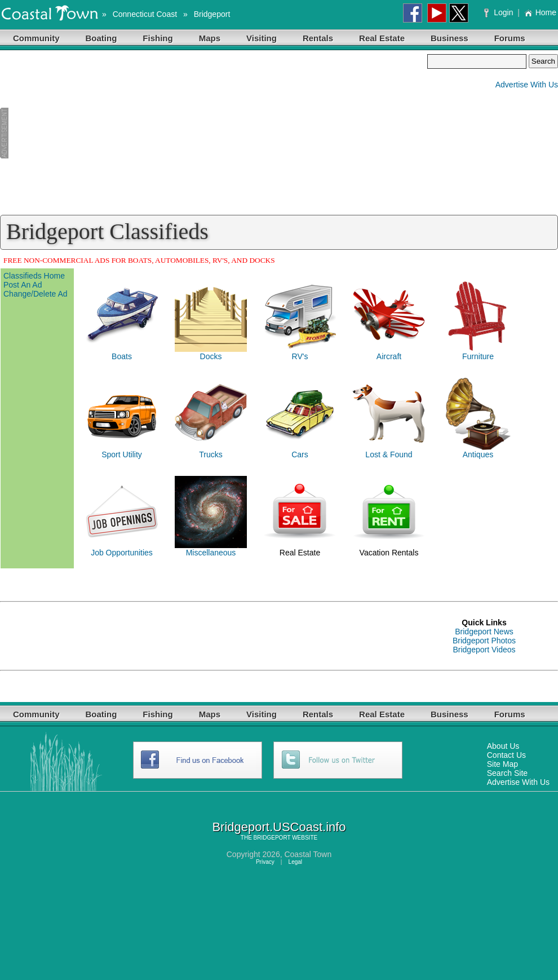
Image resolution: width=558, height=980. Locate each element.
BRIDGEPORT (272, 838)
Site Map (502, 764)
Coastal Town (308, 854)
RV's (300, 356)
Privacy (265, 862)
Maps (210, 38)
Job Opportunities (122, 553)
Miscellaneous (211, 553)
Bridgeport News (484, 632)
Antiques (478, 454)
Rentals (318, 38)
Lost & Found (389, 454)
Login (500, 12)
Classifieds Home (34, 276)
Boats (122, 356)
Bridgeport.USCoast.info (279, 827)
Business (449, 38)
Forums (510, 38)
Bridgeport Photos (484, 641)
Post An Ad (23, 285)
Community (36, 38)
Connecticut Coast (145, 14)
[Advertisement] (214, 133)
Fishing (158, 38)
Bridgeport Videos (484, 650)
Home (540, 12)
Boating (101, 38)
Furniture (478, 356)
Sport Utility (122, 454)
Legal (295, 862)
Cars (300, 454)
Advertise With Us (527, 85)
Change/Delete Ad (36, 294)
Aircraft (389, 356)
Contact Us (506, 755)
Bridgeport (212, 14)
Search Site (507, 773)
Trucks (211, 454)
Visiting (262, 38)
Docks (211, 356)
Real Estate (382, 38)
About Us (503, 746)
